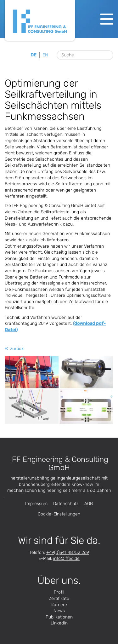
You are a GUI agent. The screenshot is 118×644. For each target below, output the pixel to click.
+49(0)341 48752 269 (68, 552)
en (45, 55)
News (59, 611)
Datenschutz (66, 504)
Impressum (36, 504)
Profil (59, 592)
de (34, 55)
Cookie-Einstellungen (59, 514)
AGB (89, 504)
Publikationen (59, 617)
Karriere (59, 605)
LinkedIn (59, 623)
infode (66, 558)
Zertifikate (59, 598)
